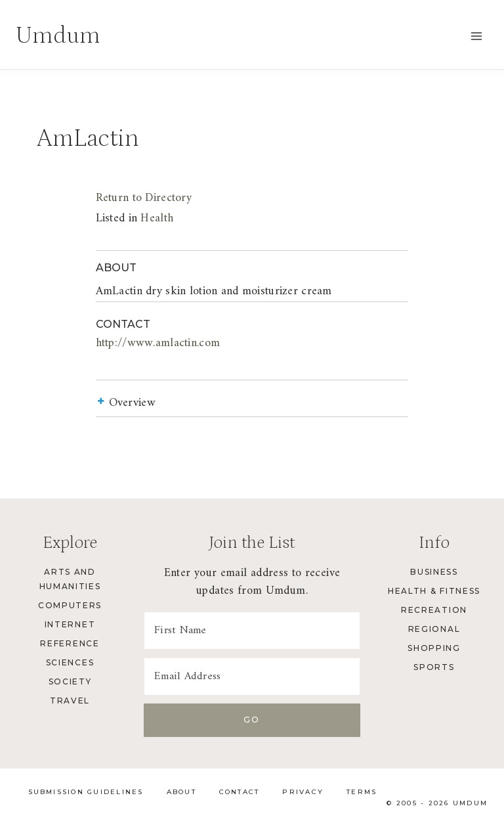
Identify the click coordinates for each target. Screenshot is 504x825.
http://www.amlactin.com (119, 343)
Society (70, 681)
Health (118, 218)
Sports (434, 667)
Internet (70, 624)
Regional (434, 629)
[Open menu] (476, 36)
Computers (70, 605)
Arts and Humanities (70, 579)
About (181, 792)
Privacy (303, 792)
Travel (70, 701)
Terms (362, 792)
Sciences (70, 662)
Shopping (434, 648)
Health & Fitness (434, 591)
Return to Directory (104, 198)
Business (434, 572)
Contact (240, 792)
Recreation (434, 610)
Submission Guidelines (86, 792)
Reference (70, 643)
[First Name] (252, 631)
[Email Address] (252, 677)
